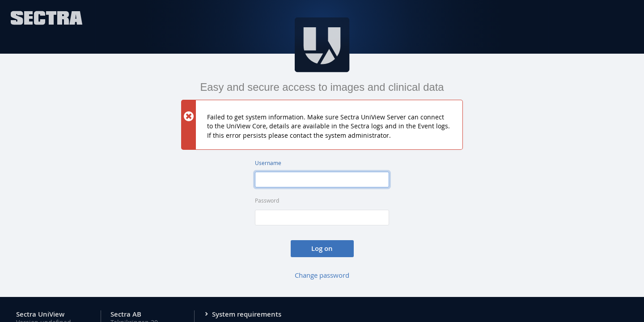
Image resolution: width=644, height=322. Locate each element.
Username (268, 163)
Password (267, 201)
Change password (322, 275)
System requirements (247, 315)
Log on (322, 248)
